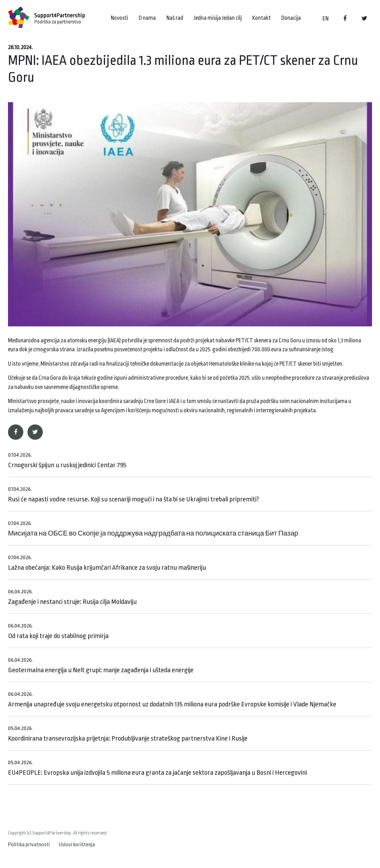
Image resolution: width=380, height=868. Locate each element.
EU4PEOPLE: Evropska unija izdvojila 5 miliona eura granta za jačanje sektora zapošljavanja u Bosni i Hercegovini (157, 768)
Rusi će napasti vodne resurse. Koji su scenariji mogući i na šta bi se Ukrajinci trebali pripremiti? (133, 495)
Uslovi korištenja (77, 845)
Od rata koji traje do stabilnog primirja (58, 631)
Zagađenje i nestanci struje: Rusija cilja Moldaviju (72, 597)
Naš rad (175, 18)
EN (326, 19)
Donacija (291, 18)
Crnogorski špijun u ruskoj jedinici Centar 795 (67, 460)
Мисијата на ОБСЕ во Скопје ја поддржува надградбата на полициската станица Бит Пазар (153, 529)
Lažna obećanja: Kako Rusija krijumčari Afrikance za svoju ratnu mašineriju (107, 563)
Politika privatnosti (29, 845)
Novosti (119, 18)
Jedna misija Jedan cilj (218, 18)
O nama (147, 18)
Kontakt (262, 18)
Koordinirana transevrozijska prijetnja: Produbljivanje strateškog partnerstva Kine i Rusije (128, 734)
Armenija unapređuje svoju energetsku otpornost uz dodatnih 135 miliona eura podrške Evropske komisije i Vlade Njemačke (172, 700)
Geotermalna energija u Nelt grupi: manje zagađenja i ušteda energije (101, 665)
